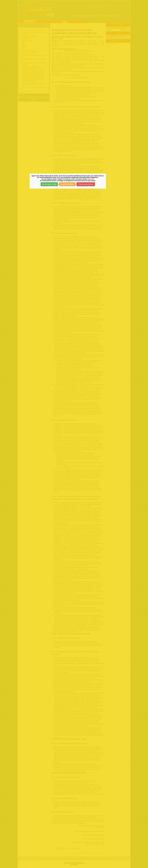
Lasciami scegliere (67, 184)
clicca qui (90, 179)
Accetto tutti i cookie (49, 184)
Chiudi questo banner (86, 184)
